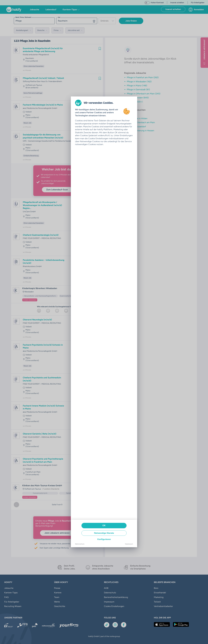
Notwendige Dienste (104, 533)
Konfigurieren (104, 539)
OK (104, 525)
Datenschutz (80, 544)
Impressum (129, 544)
